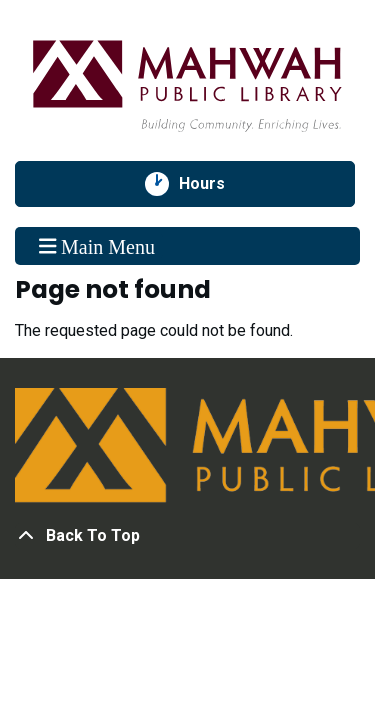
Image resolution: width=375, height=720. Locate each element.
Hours (212, 184)
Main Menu (97, 246)
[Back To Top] (187, 536)
